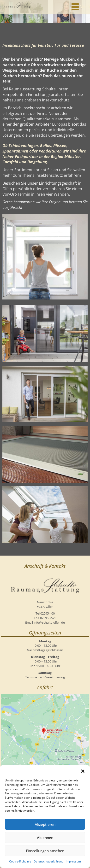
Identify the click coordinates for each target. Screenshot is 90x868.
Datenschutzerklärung (48, 861)
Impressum (73, 861)
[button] (83, 771)
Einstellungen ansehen (45, 851)
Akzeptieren (45, 824)
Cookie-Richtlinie (20, 861)
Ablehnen (45, 838)
